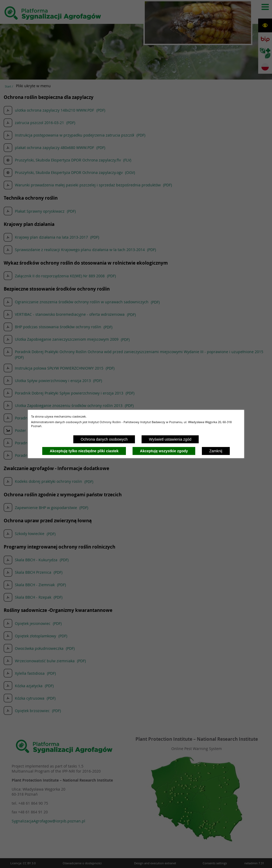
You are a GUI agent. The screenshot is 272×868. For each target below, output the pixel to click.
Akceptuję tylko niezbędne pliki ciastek (84, 451)
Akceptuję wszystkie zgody (164, 451)
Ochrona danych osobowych (104, 439)
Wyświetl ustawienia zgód (170, 439)
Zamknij (216, 451)
